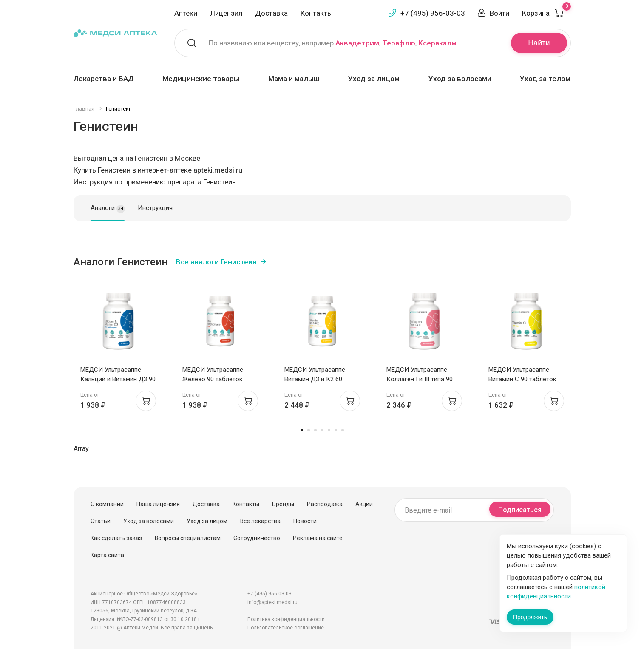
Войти (499, 13)
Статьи (101, 521)
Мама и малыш (294, 79)
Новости (305, 521)
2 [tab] (309, 430)
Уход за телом (545, 79)
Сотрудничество (257, 538)
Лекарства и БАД (104, 79)
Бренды (283, 504)
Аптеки (186, 13)
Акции (364, 504)
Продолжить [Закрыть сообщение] (530, 617)
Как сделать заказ (116, 538)
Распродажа (325, 504)
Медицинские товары (201, 79)
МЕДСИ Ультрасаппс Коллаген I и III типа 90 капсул (420, 379)
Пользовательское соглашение (286, 628)
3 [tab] (315, 430)
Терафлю (399, 43)
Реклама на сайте (318, 538)
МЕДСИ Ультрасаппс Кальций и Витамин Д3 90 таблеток (118, 379)
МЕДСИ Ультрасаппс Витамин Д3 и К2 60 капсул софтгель (315, 379)
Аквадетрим (357, 43)
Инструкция (155, 208)
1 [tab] (302, 430)
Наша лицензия (158, 504)
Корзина (546, 13)
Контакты (317, 13)
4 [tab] (322, 430)
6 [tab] (336, 430)
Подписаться (520, 510)
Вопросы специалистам (188, 538)
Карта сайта (107, 555)
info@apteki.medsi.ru (272, 602)
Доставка (271, 13)
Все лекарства (260, 521)
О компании (107, 504)
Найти (539, 43)
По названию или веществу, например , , (333, 43)
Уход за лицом (374, 79)
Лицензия (226, 13)
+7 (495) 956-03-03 (433, 13)
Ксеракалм (437, 43)
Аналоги (108, 208)
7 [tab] (343, 430)
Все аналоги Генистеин (216, 262)
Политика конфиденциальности (286, 619)
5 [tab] (329, 430)
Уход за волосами (460, 79)
